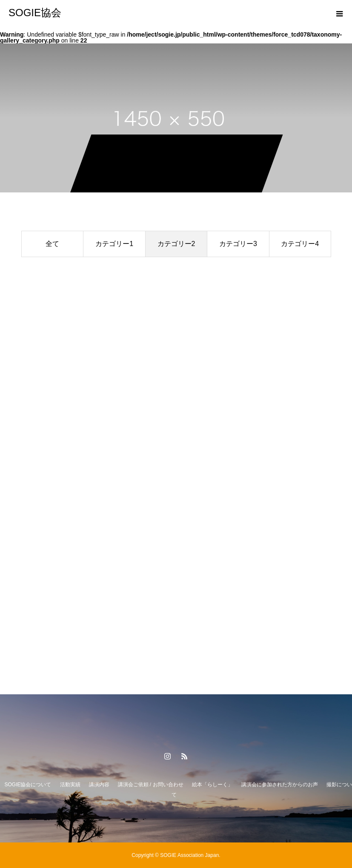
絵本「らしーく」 (212, 785)
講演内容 (99, 785)
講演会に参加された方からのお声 (280, 785)
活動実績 (70, 785)
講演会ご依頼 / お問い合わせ (151, 785)
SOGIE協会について (28, 785)
